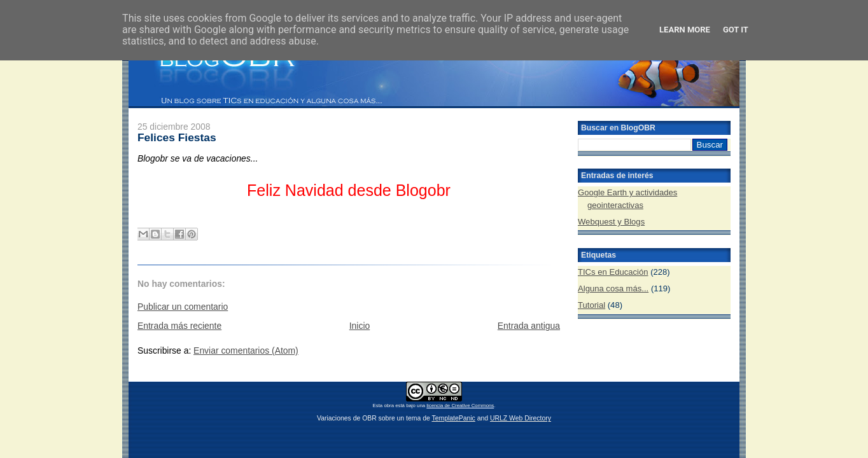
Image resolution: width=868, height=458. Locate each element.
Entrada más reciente (179, 326)
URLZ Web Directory (521, 418)
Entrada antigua (529, 326)
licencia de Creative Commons (460, 406)
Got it (736, 30)
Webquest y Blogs (611, 222)
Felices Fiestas (177, 137)
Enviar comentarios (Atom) (246, 350)
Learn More (685, 30)
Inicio (360, 326)
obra (389, 406)
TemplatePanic (453, 418)
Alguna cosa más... (613, 288)
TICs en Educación (613, 272)
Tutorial (591, 305)
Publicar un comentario (183, 307)
